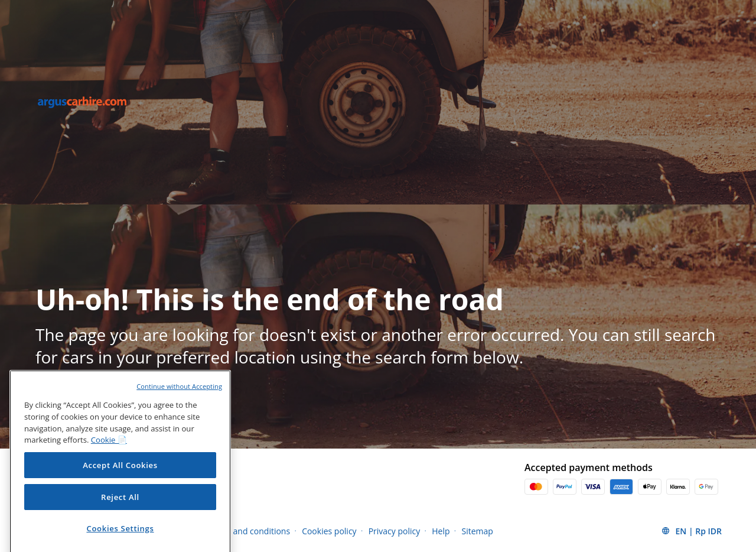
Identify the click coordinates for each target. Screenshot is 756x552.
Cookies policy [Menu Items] (329, 531)
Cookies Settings (120, 538)
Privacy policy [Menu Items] (395, 531)
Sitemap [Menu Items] (478, 531)
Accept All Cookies (120, 475)
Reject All (120, 507)
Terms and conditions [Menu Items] (248, 531)
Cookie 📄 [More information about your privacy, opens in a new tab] (109, 450)
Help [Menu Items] (441, 531)
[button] (691, 531)
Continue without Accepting (179, 396)
